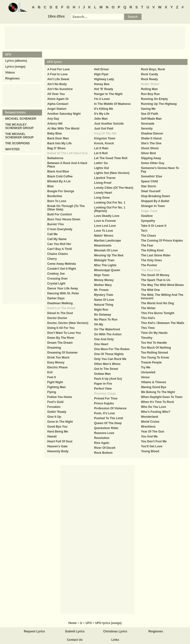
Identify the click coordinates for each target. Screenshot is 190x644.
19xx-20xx (56, 16)
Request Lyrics (34, 631)
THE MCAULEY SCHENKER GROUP (19, 126)
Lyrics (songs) (15, 67)
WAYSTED (12, 149)
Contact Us (75, 640)
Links (115, 640)
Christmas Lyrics (115, 631)
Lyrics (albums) (16, 61)
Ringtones (12, 78)
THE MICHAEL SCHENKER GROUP (19, 136)
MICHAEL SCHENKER (21, 119)
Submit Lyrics (75, 631)
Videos (10, 73)
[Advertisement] (95, 37)
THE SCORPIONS (17, 143)
